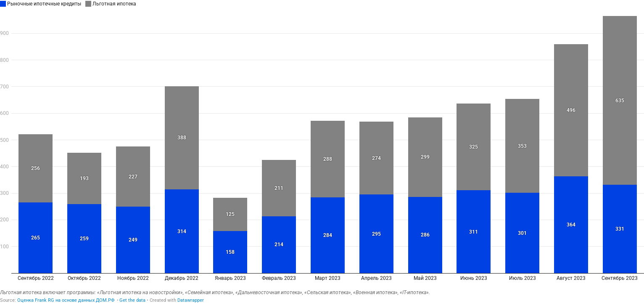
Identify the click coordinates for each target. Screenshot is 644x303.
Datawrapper (191, 300)
